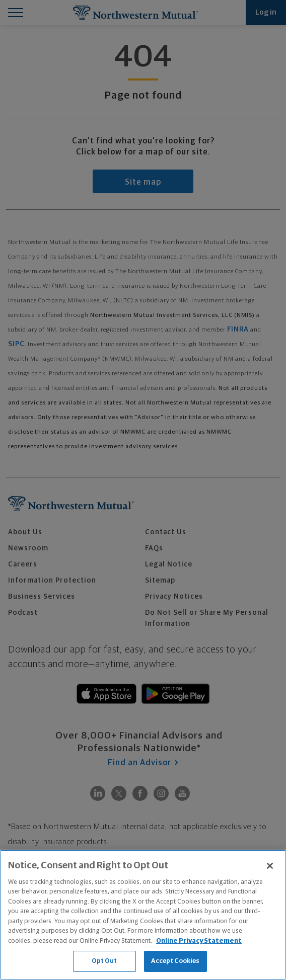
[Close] (270, 866)
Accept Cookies (175, 961)
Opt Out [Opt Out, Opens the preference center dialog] (104, 961)
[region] (143, 915)
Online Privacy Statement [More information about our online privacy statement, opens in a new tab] (199, 941)
